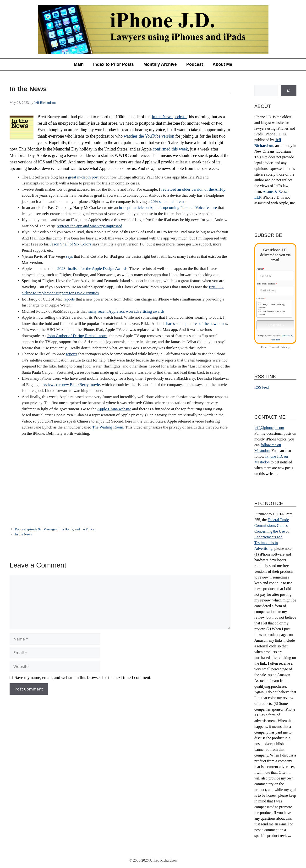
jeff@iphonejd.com (269, 428)
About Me (222, 64)
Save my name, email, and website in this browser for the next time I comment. (83, 678)
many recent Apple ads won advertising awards (126, 311)
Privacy (285, 347)
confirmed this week (170, 149)
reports (69, 299)
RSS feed (262, 387)
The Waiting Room (108, 427)
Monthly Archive (160, 64)
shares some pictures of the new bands (196, 324)
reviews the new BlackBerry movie (71, 385)
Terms (273, 347)
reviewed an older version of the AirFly (193, 189)
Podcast (195, 64)
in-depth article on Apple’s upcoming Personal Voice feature (168, 208)
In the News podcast (169, 117)
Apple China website (114, 409)
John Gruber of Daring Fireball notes (77, 336)
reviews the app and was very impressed (89, 226)
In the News (23, 534)
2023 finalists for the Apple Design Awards (92, 269)
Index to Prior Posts (114, 64)
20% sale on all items (168, 202)
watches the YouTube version (149, 136)
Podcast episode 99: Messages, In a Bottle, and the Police (55, 529)
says (69, 256)
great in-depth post (83, 177)
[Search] (289, 91)
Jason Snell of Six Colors (71, 244)
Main (79, 64)
